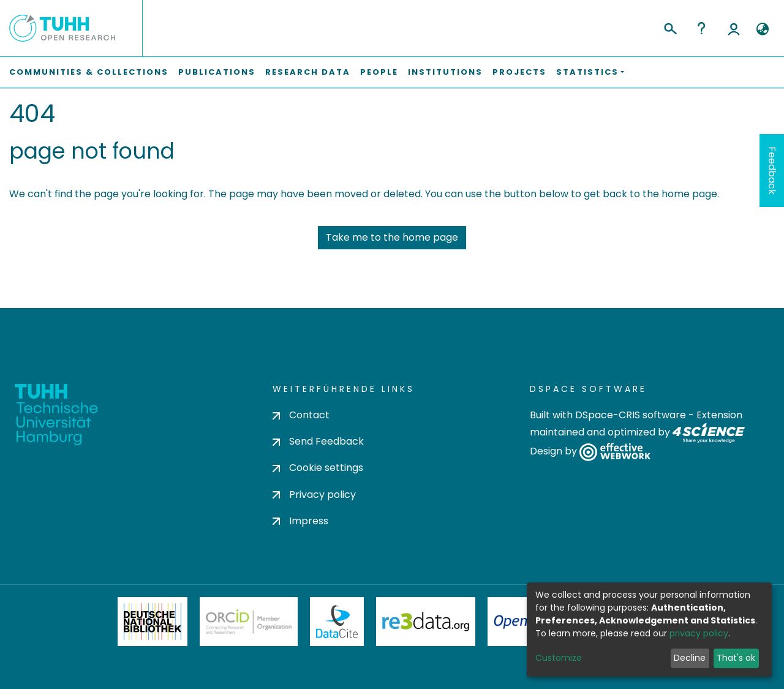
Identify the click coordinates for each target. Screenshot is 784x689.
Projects (519, 72)
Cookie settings (318, 468)
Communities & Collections (89, 72)
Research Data (308, 72)
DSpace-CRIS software (631, 415)
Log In (734, 28)
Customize (559, 658)
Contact (301, 415)
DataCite (337, 622)
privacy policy (699, 633)
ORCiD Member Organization (249, 622)
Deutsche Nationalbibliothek (153, 622)
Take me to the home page (392, 237)
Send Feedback (318, 441)
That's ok (736, 658)
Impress (300, 521)
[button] (762, 29)
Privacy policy (314, 495)
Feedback (772, 171)
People (379, 72)
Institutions (445, 72)
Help (701, 28)
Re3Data (426, 622)
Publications (217, 72)
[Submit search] (670, 27)
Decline (690, 658)
